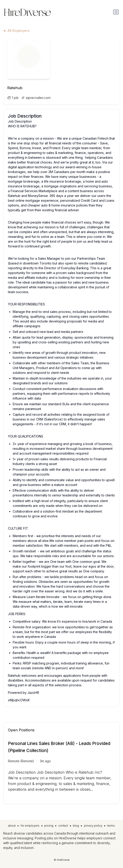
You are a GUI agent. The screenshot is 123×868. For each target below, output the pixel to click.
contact (63, 826)
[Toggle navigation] (116, 12)
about (12, 826)
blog (76, 826)
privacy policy (93, 826)
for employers (30, 826)
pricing (49, 826)
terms (111, 826)
